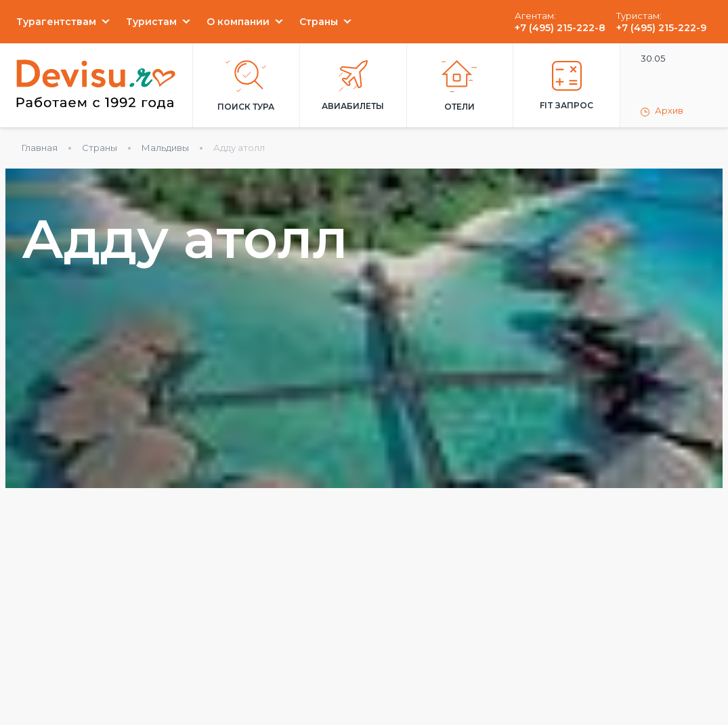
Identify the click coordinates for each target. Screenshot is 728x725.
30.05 (653, 58)
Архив (662, 111)
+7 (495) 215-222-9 (661, 28)
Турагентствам (56, 22)
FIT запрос (566, 86)
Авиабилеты (353, 86)
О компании (238, 22)
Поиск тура (246, 86)
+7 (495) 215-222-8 (560, 28)
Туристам (151, 22)
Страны (319, 22)
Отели (459, 86)
